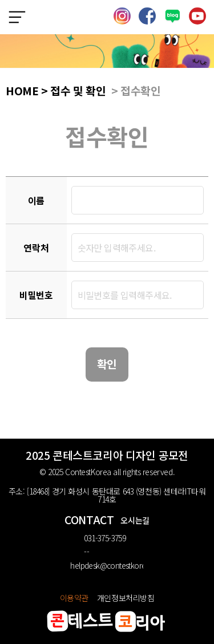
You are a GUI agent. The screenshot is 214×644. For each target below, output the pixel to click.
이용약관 (74, 598)
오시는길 (135, 520)
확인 (107, 364)
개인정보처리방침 (126, 598)
